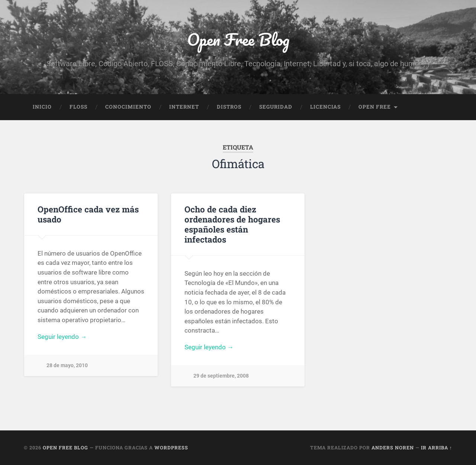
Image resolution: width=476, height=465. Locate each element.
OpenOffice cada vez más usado (88, 214)
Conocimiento (128, 107)
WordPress (171, 448)
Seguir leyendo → (62, 337)
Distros (229, 107)
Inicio (42, 107)
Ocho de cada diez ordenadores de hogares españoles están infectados (232, 224)
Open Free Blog (238, 39)
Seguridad (276, 107)
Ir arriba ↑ (437, 448)
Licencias (325, 107)
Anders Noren (393, 448)
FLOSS (78, 107)
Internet (184, 107)
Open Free (375, 107)
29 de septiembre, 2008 (221, 376)
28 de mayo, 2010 (67, 365)
